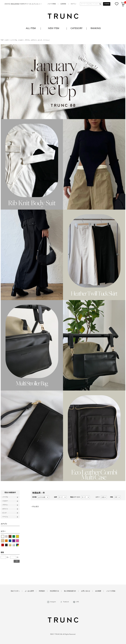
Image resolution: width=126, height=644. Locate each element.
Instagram (53, 602)
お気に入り (117, 4)
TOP (2, 40)
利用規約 (42, 591)
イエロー (21, 40)
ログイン (73, 4)
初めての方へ (15, 591)
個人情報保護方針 (70, 591)
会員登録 (63, 4)
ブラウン (28, 40)
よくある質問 (29, 591)
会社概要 (98, 591)
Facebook (66, 602)
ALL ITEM (31, 28)
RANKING (96, 28)
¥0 (123, 6)
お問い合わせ (86, 591)
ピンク (40, 40)
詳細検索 (107, 4)
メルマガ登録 (52, 4)
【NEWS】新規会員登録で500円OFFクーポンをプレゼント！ (23, 4)
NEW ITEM (54, 28)
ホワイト (34, 40)
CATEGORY (76, 28)
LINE (77, 602)
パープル (14, 40)
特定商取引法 (54, 591)
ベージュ (46, 40)
